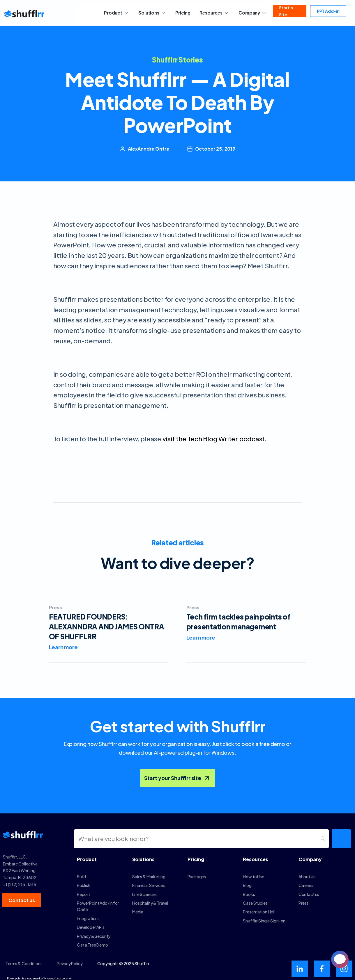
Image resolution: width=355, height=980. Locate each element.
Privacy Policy (70, 960)
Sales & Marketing (149, 873)
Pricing (182, 13)
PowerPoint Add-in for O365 (98, 903)
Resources (211, 13)
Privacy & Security (94, 932)
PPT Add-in (326, 13)
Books (249, 890)
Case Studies (255, 899)
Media (138, 908)
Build (81, 873)
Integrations (88, 915)
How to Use (254, 873)
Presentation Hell (259, 908)
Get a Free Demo (92, 941)
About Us (307, 873)
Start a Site (285, 13)
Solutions (153, 13)
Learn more (63, 647)
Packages (197, 873)
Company (248, 13)
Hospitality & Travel (150, 899)
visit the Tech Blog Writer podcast (214, 439)
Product (120, 13)
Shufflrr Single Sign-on (264, 917)
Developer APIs (91, 924)
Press (55, 607)
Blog (247, 882)
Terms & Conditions (24, 960)
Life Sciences (144, 890)
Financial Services (148, 882)
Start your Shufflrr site (177, 774)
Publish (84, 882)
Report (83, 890)
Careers (306, 882)
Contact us (309, 890)
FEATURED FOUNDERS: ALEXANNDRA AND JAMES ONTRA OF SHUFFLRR (107, 626)
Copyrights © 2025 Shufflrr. (124, 960)
